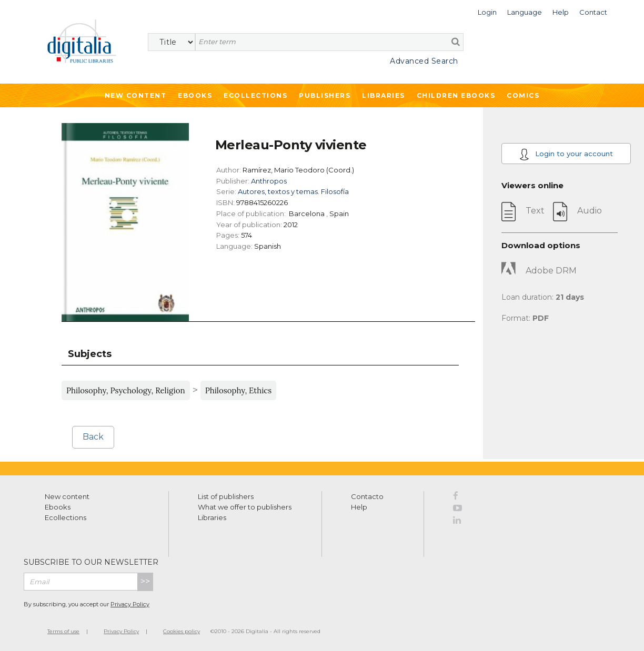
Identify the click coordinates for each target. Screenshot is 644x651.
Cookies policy (182, 631)
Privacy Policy (130, 604)
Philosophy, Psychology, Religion (126, 390)
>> (145, 581)
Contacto (367, 496)
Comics (523, 95)
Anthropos (269, 181)
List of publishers (226, 496)
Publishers (325, 95)
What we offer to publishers (245, 507)
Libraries (384, 95)
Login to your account (566, 154)
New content (67, 496)
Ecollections (255, 95)
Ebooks (195, 95)
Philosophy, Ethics (239, 390)
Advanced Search (424, 61)
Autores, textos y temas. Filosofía (293, 191)
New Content (136, 95)
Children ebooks (456, 95)
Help (359, 507)
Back (93, 437)
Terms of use (63, 631)
